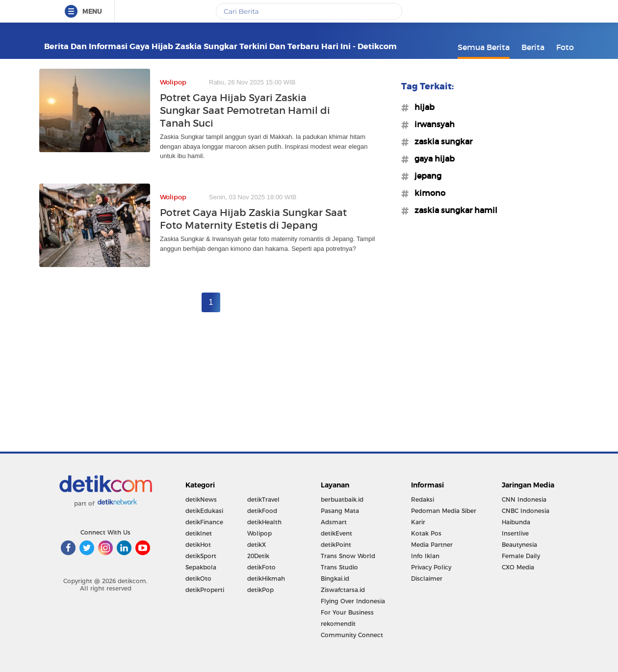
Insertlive (515, 533)
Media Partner (432, 545)
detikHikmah (266, 578)
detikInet (199, 533)
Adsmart (334, 522)
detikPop (260, 590)
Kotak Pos (426, 533)
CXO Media (518, 567)
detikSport (201, 556)
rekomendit (338, 624)
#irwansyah (432, 124)
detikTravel (263, 499)
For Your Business (347, 612)
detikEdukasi (204, 511)
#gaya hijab (432, 159)
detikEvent (336, 533)
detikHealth (264, 522)
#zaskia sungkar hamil (453, 210)
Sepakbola (201, 567)
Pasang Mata (340, 511)
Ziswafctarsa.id (343, 590)
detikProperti (205, 590)
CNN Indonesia (524, 499)
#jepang (425, 176)
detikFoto (261, 567)
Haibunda (516, 522)
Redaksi (423, 499)
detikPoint (336, 545)
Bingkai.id (335, 578)
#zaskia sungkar (440, 141)
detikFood (262, 511)
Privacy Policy (431, 567)
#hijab (422, 107)
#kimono (427, 193)
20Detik (258, 556)
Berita (533, 47)
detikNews (201, 499)
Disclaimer (427, 578)
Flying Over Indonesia (353, 601)
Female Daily (521, 556)
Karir (418, 522)
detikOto (198, 578)
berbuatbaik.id (342, 499)
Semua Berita (484, 47)
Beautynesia (519, 545)
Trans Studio (339, 567)
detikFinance (204, 522)
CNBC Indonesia (526, 511)
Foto (565, 47)
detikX (257, 545)
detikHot (198, 545)
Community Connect (352, 635)
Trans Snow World (348, 556)
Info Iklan (425, 556)
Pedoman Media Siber (444, 511)
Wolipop (259, 533)
